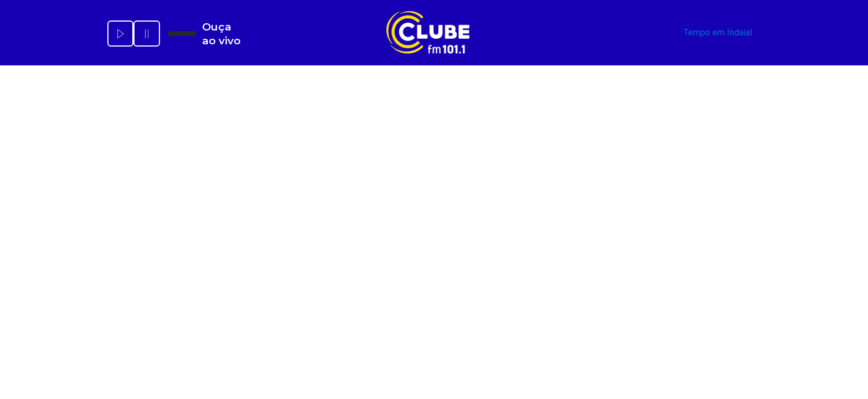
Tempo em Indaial (718, 32)
